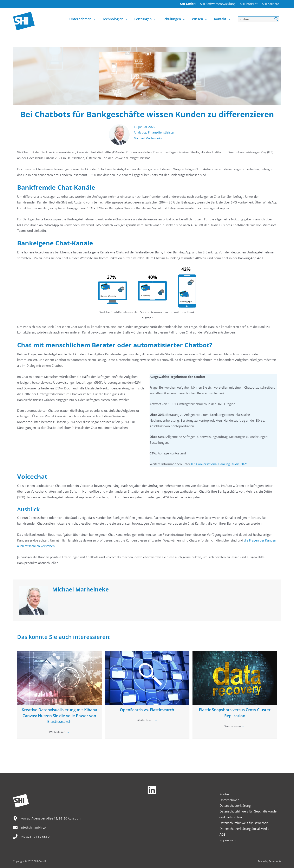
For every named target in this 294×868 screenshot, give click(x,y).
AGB (222, 834)
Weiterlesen (59, 733)
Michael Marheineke (148, 138)
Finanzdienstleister (161, 132)
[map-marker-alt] (48, 818)
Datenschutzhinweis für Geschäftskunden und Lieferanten (249, 814)
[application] (96, 19)
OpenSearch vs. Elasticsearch (147, 710)
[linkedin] (153, 790)
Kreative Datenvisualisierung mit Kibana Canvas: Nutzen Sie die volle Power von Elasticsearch (59, 716)
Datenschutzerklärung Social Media (244, 829)
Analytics (140, 132)
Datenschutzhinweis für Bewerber (243, 823)
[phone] (33, 837)
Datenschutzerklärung (235, 805)
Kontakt (225, 794)
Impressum (227, 840)
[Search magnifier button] (276, 19)
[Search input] (256, 19)
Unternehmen (229, 800)
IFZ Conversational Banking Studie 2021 (219, 464)
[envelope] (31, 828)
